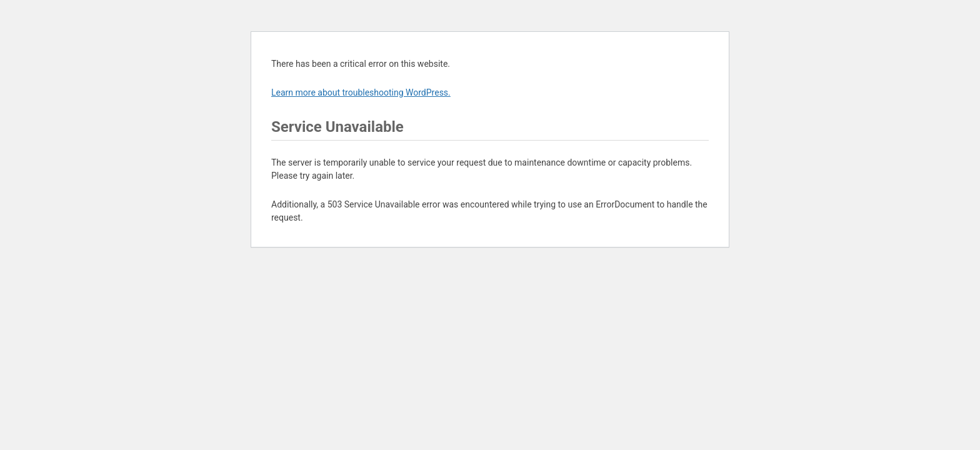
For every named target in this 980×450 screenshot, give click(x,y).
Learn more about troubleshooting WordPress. (361, 92)
